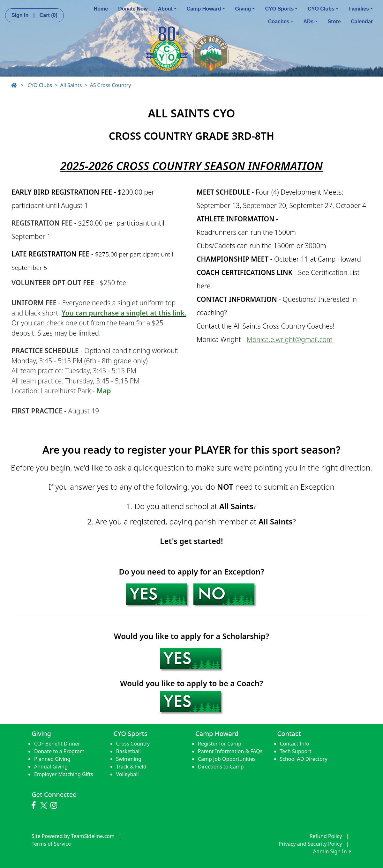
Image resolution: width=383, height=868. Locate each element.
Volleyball (128, 774)
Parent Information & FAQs (230, 751)
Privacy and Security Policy (310, 844)
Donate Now (133, 9)
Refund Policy (326, 836)
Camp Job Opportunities (227, 759)
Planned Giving (52, 759)
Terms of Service (51, 844)
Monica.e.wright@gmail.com (290, 339)
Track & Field (131, 767)
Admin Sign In (332, 851)
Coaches (281, 22)
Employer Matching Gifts (64, 774)
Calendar (362, 22)
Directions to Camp (221, 767)
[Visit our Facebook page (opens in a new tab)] (35, 805)
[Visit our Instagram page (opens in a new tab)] (55, 805)
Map (104, 391)
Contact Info (295, 744)
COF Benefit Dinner (57, 744)
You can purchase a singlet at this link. (124, 313)
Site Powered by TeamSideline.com (73, 836)
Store (334, 22)
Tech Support (296, 751)
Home (101, 9)
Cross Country (133, 744)
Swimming (129, 759)
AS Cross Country (110, 85)
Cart (49, 15)
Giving (245, 9)
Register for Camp (220, 744)
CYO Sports (281, 9)
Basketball (128, 751)
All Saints (71, 85)
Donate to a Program (59, 751)
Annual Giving (51, 767)
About (167, 9)
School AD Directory (304, 759)
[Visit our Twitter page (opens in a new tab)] (45, 805)
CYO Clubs (323, 9)
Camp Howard (206, 9)
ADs (311, 22)
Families (361, 9)
